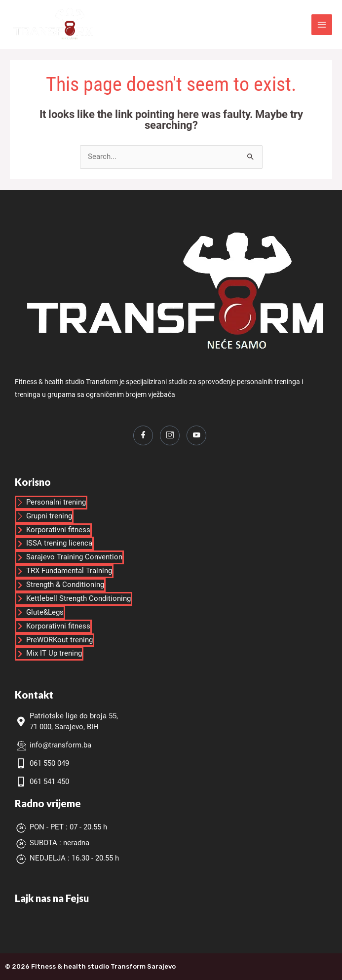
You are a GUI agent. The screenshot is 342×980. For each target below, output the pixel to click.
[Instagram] (170, 435)
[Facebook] (143, 435)
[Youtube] (196, 435)
